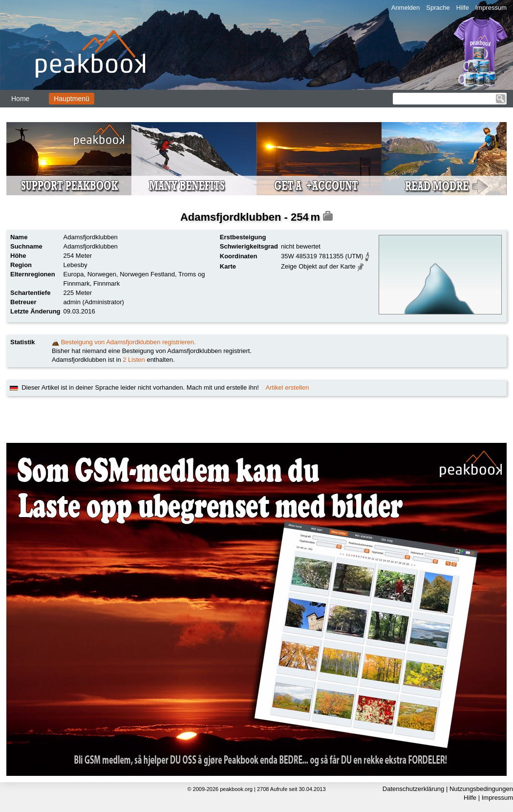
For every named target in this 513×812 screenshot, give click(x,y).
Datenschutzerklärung (413, 789)
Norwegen (102, 274)
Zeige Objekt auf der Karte (318, 266)
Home (20, 99)
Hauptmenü (71, 99)
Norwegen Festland (147, 274)
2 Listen (134, 360)
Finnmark (107, 283)
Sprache (438, 8)
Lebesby (75, 265)
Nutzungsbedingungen (481, 789)
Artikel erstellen (288, 387)
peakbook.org (236, 789)
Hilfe (463, 8)
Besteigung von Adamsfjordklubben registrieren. (128, 342)
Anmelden (406, 8)
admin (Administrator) (94, 302)
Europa (74, 274)
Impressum (491, 8)
